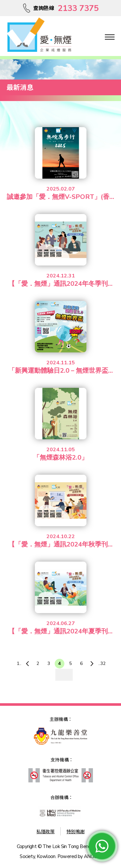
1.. (19, 663)
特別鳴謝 (76, 832)
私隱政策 (45, 832)
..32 (102, 663)
